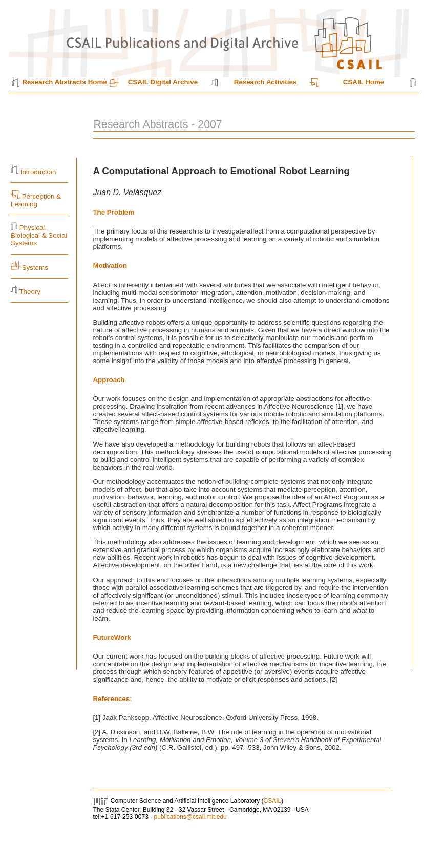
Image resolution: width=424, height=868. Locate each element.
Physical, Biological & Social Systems (39, 235)
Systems (35, 268)
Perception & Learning (36, 200)
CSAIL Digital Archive (163, 82)
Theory (29, 292)
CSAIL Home (364, 82)
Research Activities (266, 82)
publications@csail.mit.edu (190, 817)
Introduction (38, 172)
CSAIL (273, 801)
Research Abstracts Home (64, 82)
